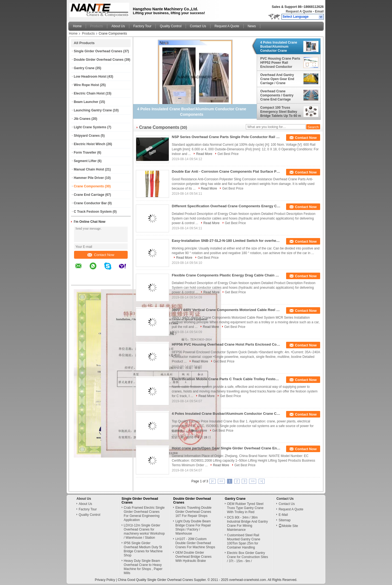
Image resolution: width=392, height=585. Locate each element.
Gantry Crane (84, 68)
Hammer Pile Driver (89, 178)
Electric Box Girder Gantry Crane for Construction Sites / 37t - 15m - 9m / (248, 557)
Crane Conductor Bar (90, 203)
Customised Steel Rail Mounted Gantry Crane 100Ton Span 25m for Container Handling (244, 541)
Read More (204, 154)
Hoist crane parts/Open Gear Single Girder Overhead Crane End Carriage (226, 448)
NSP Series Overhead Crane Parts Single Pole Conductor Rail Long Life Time (226, 137)
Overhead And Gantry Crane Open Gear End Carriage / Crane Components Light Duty (279, 79)
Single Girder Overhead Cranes (98, 51)
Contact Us (198, 26)
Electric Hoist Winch (90, 144)
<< (221, 481)
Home (77, 26)
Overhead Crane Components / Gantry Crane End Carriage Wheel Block (277, 95)
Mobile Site (288, 526)
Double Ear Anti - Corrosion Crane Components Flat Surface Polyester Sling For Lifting (226, 171)
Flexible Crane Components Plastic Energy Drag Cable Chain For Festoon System (226, 275)
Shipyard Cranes (87, 136)
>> (253, 481)
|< (212, 481)
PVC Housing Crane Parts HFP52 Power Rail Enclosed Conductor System (280, 63)
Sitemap (284, 520)
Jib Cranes (82, 119)
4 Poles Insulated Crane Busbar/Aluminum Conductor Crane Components (279, 47)
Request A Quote (299, 11)
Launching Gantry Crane (93, 110)
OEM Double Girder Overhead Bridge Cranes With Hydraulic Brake (193, 557)
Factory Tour (142, 26)
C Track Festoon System (93, 212)
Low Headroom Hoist (90, 77)
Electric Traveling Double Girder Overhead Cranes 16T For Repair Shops (193, 512)
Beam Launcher (86, 102)
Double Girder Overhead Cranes (99, 60)
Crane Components (89, 186)
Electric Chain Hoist (89, 93)
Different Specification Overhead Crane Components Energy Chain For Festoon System (226, 206)
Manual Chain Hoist (89, 169)
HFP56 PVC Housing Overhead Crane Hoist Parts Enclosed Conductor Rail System (226, 344)
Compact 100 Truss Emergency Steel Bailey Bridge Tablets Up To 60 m (281, 112)
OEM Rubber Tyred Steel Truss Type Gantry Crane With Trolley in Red (245, 508)
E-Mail (283, 515)
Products (97, 26)
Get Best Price (228, 154)
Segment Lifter (85, 161)
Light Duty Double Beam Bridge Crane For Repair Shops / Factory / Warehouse (193, 527)
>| (262, 481)
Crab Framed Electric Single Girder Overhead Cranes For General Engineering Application (144, 514)
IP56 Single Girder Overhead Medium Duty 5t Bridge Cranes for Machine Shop (143, 549)
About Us (118, 26)
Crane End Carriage (89, 195)
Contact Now (101, 255)
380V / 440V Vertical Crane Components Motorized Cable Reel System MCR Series (226, 310)
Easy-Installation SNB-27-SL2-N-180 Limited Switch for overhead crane (226, 241)
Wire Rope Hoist (86, 85)
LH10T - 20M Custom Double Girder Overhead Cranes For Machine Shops (195, 543)
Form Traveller (85, 153)
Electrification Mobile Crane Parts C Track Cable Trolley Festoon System (226, 379)
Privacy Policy (105, 580)
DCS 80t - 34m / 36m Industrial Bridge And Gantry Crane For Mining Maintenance (247, 524)
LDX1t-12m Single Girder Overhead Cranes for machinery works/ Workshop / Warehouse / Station (144, 531)
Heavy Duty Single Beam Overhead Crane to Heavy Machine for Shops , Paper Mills (143, 567)
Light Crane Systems (90, 127)
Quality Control (171, 26)
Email (319, 11)
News (252, 26)
